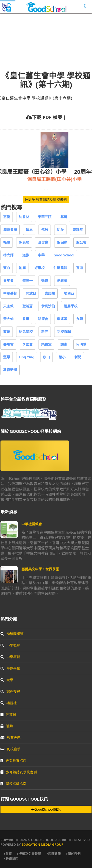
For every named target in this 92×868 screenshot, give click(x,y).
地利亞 (69, 293)
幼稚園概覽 (12, 634)
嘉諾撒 (50, 293)
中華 (41, 255)
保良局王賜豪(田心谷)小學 (61, 179)
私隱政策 (54, 854)
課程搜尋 (10, 691)
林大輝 (8, 255)
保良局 (24, 242)
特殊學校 (10, 668)
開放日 (31, 293)
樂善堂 (46, 344)
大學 (7, 680)
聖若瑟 (27, 306)
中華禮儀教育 (32, 524)
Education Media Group (42, 844)
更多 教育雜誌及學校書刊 (46, 199)
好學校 (39, 268)
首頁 (8, 854)
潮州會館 (10, 230)
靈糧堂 (78, 230)
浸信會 (43, 242)
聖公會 (81, 242)
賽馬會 (8, 344)
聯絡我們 (11, 858)
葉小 (62, 357)
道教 (26, 255)
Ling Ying (27, 357)
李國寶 (27, 344)
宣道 (79, 268)
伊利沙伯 (48, 306)
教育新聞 (10, 370)
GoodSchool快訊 (46, 809)
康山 (46, 357)
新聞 (78, 357)
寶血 (7, 268)
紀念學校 (26, 332)
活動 (7, 726)
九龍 (79, 319)
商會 (7, 332)
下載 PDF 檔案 (47, 117)
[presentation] (44, 189)
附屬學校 (71, 306)
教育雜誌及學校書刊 (19, 772)
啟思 (29, 230)
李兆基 (62, 319)
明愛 (60, 230)
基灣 (64, 217)
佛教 (45, 230)
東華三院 (45, 217)
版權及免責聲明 (29, 854)
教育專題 (11, 737)
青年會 (8, 281)
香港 (26, 319)
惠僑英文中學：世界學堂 (40, 569)
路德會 (43, 319)
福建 (7, 242)
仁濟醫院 (60, 268)
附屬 (22, 268)
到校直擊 (64, 332)
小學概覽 (10, 645)
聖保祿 (62, 242)
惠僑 (7, 217)
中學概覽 (10, 657)
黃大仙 (8, 319)
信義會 (62, 281)
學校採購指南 (13, 784)
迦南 (64, 344)
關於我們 (73, 854)
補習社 (9, 703)
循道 (45, 281)
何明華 (81, 344)
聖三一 (27, 281)
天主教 (8, 306)
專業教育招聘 (13, 761)
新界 (45, 332)
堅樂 (7, 357)
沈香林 (24, 217)
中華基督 (10, 293)
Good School (64, 255)
